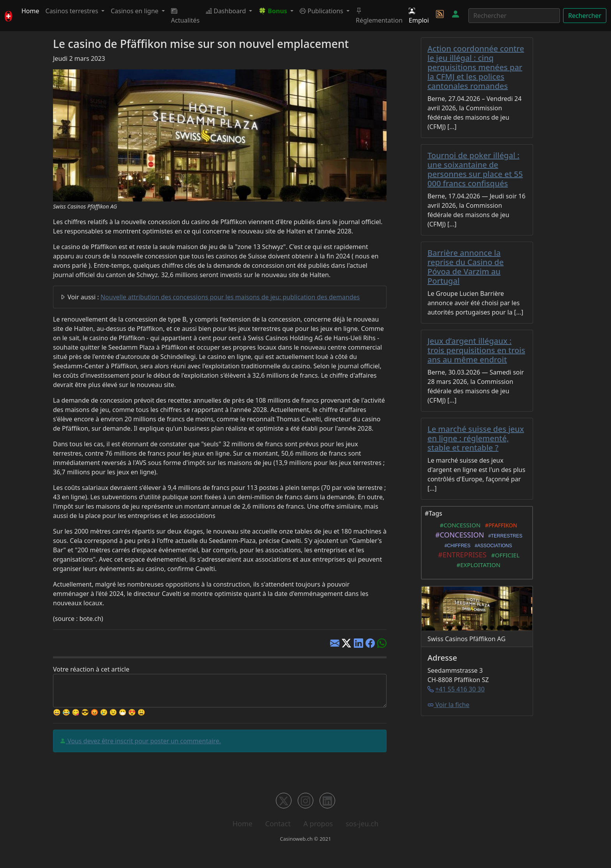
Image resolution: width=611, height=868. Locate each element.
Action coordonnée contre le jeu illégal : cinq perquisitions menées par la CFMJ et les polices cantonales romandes (476, 67)
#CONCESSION (459, 525)
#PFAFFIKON (500, 525)
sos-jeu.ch (362, 824)
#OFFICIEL (504, 555)
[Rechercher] (514, 16)
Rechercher (585, 16)
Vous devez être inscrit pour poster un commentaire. (143, 741)
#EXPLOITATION (477, 565)
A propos (318, 824)
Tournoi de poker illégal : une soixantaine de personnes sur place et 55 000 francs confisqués (475, 169)
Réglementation (379, 16)
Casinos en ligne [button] (135, 11)
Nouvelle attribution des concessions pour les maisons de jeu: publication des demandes (230, 297)
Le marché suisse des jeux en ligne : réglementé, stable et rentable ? (476, 438)
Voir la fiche (449, 705)
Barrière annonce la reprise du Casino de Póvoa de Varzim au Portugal (465, 267)
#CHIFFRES (456, 546)
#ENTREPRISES (461, 555)
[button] (276, 11)
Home (30, 11)
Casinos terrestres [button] (73, 11)
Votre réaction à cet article (91, 669)
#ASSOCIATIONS (492, 546)
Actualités (185, 16)
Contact (278, 824)
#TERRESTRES (504, 536)
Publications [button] (322, 11)
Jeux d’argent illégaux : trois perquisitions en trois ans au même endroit (476, 350)
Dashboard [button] (227, 11)
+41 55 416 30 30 (460, 689)
